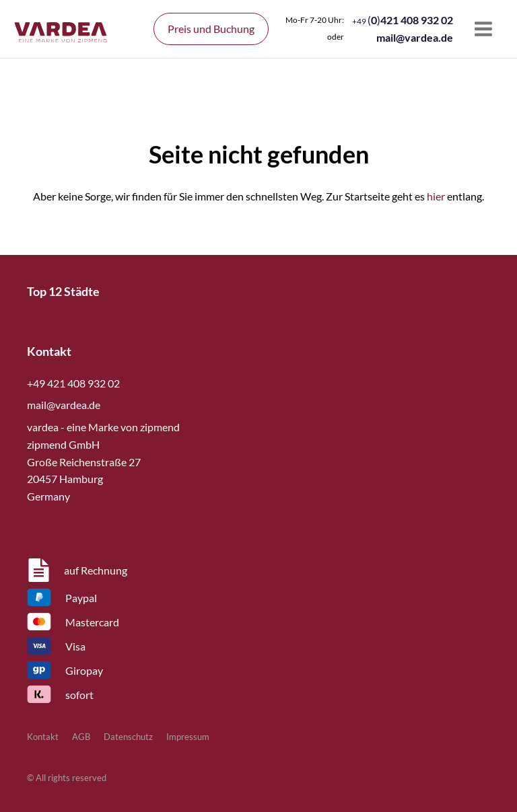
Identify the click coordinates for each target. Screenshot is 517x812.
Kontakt (43, 737)
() (403, 20)
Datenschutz (128, 737)
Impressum (188, 737)
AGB (81, 737)
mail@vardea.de (415, 37)
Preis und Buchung (211, 29)
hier (436, 196)
